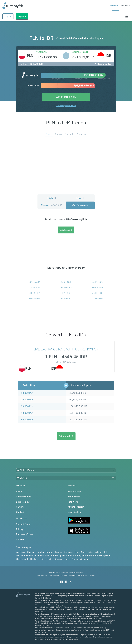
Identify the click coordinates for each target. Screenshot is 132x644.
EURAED (66, 299)
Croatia (40, 552)
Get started (66, 230)
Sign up (22, 16)
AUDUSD (98, 293)
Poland (71, 556)
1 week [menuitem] (58, 134)
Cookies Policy (55, 575)
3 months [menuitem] (81, 134)
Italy (106, 552)
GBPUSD (66, 288)
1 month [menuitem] (69, 134)
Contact (20, 512)
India (90, 552)
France (58, 552)
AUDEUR (98, 299)
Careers (20, 507)
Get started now (66, 97)
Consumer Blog (24, 497)
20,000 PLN (27, 400)
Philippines (60, 556)
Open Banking (75, 512)
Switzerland (22, 559)
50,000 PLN (27, 420)
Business (125, 6)
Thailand (34, 559)
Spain (106, 556)
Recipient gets (80, 52)
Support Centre (24, 524)
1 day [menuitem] (49, 134)
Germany (68, 552)
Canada (31, 552)
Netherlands (32, 556)
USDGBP (34, 293)
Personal (114, 6)
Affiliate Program (76, 507)
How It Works (74, 492)
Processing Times (24, 534)
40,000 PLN (27, 413)
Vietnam (84, 559)
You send (42, 52)
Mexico (20, 556)
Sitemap (92, 575)
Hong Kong (80, 552)
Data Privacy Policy (43, 575)
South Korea (95, 556)
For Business (74, 497)
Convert (20, 539)
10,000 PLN (27, 393)
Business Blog (23, 502)
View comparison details (66, 106)
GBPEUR (98, 288)
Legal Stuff (64, 575)
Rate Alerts (73, 502)
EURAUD (34, 282)
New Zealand (46, 556)
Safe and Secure (83, 575)
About (19, 492)
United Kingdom (55, 559)
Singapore (82, 556)
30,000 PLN (27, 406)
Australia (21, 552)
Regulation (72, 575)
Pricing (20, 529)
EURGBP (34, 299)
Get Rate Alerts (80, 205)
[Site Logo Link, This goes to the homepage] (13, 6)
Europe (49, 552)
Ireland (98, 552)
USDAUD (34, 288)
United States (71, 559)
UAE (43, 559)
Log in (8, 16)
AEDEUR (98, 282)
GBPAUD (66, 293)
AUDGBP (66, 282)
